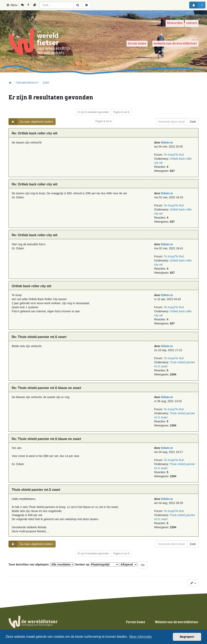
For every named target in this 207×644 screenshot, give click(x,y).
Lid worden (175, 23)
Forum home (137, 44)
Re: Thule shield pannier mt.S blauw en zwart (46, 388)
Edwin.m (167, 142)
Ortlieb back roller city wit (32, 286)
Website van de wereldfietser (175, 44)
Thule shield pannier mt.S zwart (36, 490)
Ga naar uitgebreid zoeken (31, 122)
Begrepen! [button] (187, 637)
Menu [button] (12, 5)
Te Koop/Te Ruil (174, 155)
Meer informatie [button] (140, 637)
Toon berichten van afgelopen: (41, 564)
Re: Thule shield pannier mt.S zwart (39, 337)
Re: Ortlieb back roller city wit (35, 133)
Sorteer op (97, 564)
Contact (192, 23)
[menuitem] (24, 5)
